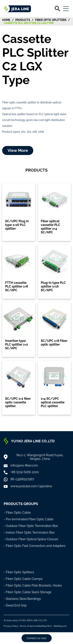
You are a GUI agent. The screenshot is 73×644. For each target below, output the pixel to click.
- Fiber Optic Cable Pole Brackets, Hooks (33, 585)
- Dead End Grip (15, 605)
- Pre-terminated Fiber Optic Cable (29, 519)
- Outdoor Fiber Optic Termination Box (31, 526)
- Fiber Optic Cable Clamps (23, 579)
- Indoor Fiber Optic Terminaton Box (29, 532)
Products (23, 20)
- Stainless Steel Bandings (22, 599)
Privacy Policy (11, 626)
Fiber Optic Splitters (51, 20)
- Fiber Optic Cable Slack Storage (28, 592)
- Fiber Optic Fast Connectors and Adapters (35, 546)
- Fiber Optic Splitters (19, 572)
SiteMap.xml (60, 626)
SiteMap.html (45, 626)
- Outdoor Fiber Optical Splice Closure (31, 539)
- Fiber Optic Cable (17, 513)
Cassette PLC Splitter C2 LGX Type (29, 23)
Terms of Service (29, 626)
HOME (6, 20)
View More (18, 150)
